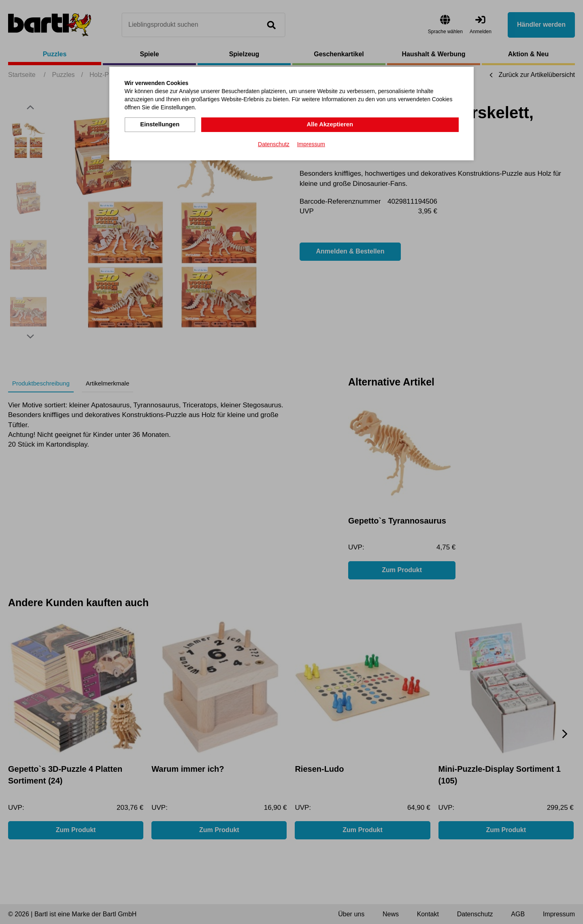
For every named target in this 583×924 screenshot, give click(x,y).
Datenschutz (274, 143)
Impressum (311, 143)
